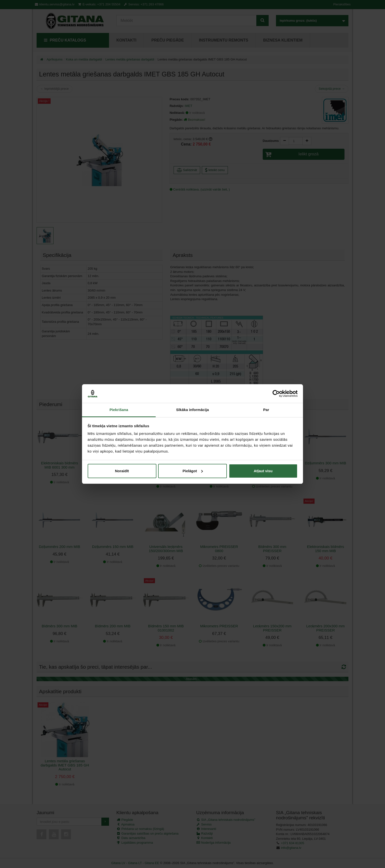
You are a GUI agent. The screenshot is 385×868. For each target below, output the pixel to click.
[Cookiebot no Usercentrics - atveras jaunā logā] (276, 394)
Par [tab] (266, 410)
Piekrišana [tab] (119, 410)
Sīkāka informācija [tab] (192, 410)
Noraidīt (122, 471)
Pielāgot (193, 471)
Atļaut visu (263, 471)
